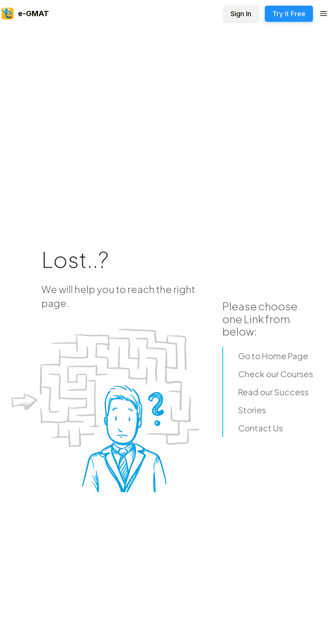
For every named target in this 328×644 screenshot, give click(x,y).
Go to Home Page (273, 356)
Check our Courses (276, 374)
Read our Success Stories (273, 401)
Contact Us (260, 428)
